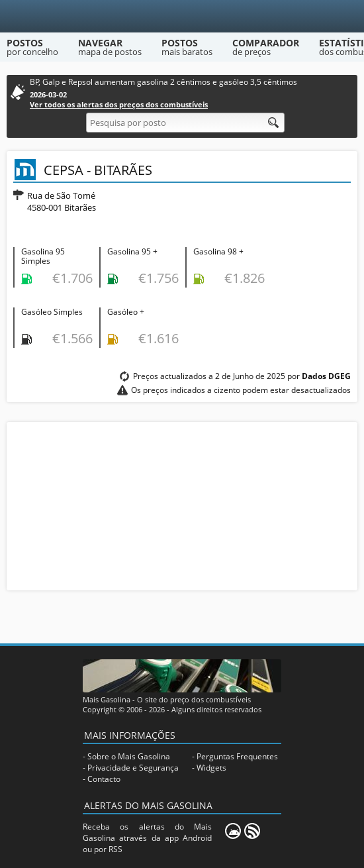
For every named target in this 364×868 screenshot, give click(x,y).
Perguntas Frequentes (237, 756)
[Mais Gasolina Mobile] (233, 831)
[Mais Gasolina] (182, 16)
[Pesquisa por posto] (185, 123)
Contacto (104, 779)
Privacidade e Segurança (133, 768)
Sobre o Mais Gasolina (129, 756)
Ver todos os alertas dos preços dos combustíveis (119, 104)
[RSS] (252, 831)
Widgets (211, 768)
